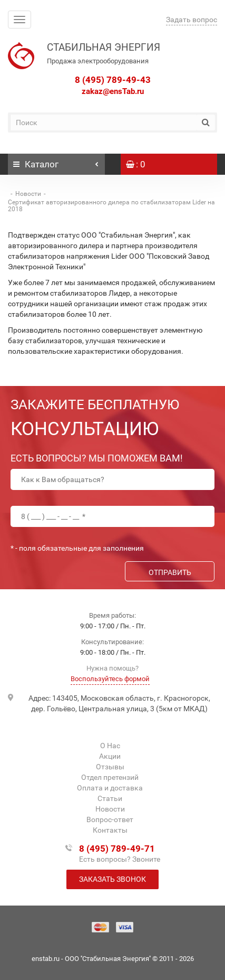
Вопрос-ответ (110, 819)
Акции (110, 756)
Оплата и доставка (110, 788)
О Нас (110, 746)
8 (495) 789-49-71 (117, 849)
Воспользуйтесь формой (110, 679)
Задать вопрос (192, 20)
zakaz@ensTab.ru (113, 91)
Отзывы (110, 767)
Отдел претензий (110, 777)
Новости (28, 194)
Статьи (110, 798)
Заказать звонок (112, 879)
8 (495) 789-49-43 (113, 80)
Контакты (110, 830)
